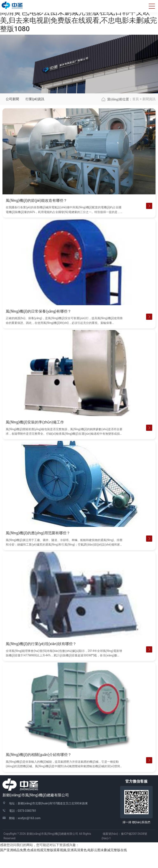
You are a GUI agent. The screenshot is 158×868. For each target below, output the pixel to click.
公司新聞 (12, 114)
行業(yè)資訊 (35, 114)
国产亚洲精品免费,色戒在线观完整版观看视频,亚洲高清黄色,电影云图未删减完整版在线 (63, 865)
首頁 (136, 114)
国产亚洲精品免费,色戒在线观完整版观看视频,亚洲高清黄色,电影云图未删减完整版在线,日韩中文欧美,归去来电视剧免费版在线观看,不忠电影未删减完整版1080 (78, 16)
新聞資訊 (149, 114)
